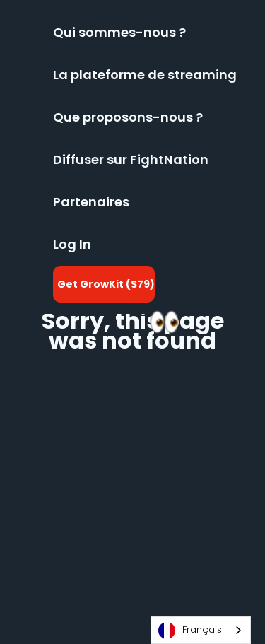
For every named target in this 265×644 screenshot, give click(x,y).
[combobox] (201, 630)
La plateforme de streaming (145, 75)
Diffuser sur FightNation (131, 159)
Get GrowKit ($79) (106, 284)
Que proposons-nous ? (128, 117)
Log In (72, 244)
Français (190, 631)
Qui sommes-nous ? (119, 32)
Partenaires (91, 202)
